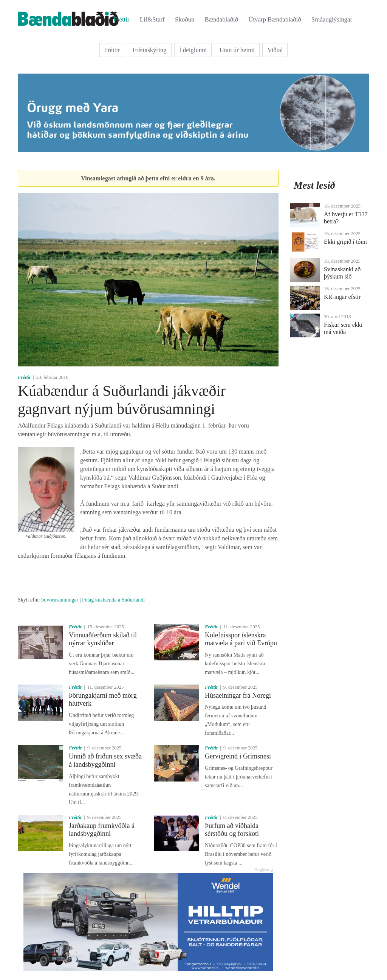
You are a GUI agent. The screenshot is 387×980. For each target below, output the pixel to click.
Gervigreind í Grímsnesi (238, 756)
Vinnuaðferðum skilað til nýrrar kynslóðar (103, 639)
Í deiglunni (193, 50)
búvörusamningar (60, 600)
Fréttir (122, 19)
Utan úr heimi (237, 50)
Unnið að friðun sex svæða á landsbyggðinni (105, 760)
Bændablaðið (222, 19)
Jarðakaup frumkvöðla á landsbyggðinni (102, 830)
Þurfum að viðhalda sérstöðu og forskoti (232, 830)
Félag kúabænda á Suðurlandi (113, 600)
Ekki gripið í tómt (345, 242)
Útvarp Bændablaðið (275, 19)
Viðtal (275, 50)
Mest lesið (314, 185)
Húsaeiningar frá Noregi (238, 695)
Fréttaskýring (150, 50)
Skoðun (185, 19)
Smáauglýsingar (332, 19)
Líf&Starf (152, 19)
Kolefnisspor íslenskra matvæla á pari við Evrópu (241, 639)
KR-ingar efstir (342, 297)
